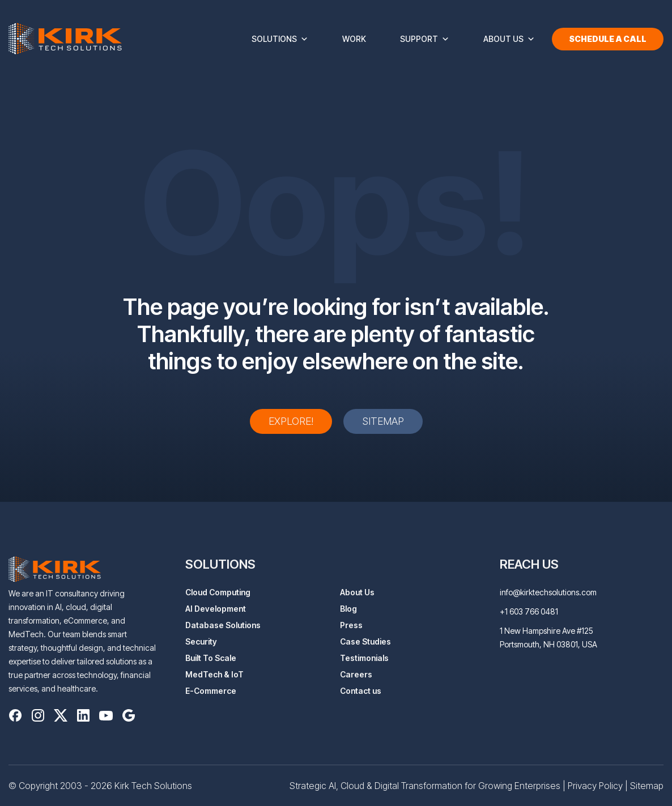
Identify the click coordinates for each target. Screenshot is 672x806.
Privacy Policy (595, 786)
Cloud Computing (218, 592)
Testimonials (364, 658)
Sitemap (383, 421)
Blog (348, 609)
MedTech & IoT (214, 674)
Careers (356, 674)
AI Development (216, 609)
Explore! (291, 421)
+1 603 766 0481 (529, 611)
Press (351, 625)
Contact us (361, 691)
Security (201, 641)
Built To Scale (211, 658)
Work (354, 39)
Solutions (280, 39)
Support (425, 39)
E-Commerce (211, 691)
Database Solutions (223, 625)
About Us (509, 39)
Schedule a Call (608, 39)
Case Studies (365, 641)
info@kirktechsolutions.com (548, 592)
